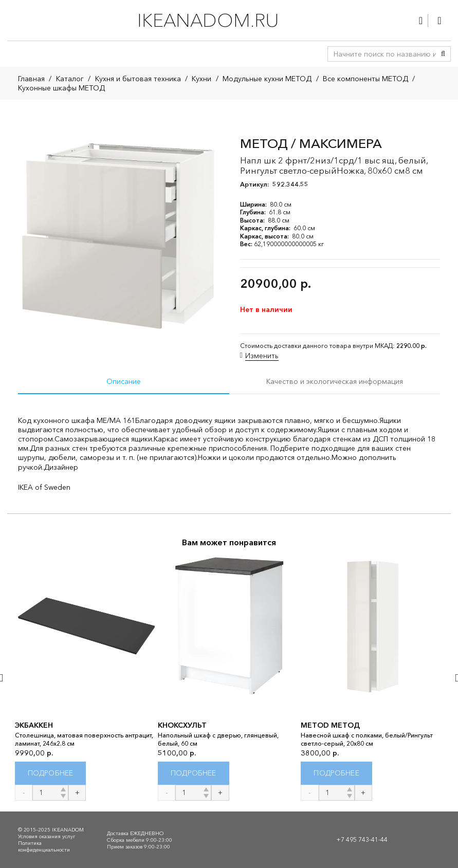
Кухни (201, 79)
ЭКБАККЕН (34, 726)
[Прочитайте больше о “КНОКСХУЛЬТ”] (194, 773)
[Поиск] (443, 54)
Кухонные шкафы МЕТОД (61, 88)
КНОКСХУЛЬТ (182, 726)
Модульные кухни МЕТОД (267, 79)
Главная (31, 79)
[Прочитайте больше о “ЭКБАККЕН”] (51, 773)
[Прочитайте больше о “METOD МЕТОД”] (336, 773)
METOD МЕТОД (330, 726)
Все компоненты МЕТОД (365, 79)
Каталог (70, 79)
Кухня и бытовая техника (138, 79)
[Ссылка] (421, 21)
